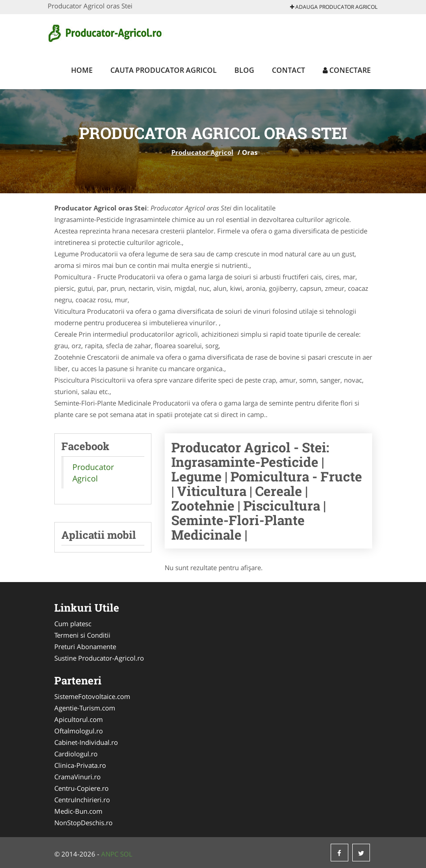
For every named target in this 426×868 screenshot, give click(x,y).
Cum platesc (73, 624)
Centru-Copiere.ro (81, 788)
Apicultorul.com (79, 719)
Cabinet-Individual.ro (86, 742)
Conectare (347, 70)
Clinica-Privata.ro (80, 765)
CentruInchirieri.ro (82, 800)
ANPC (110, 854)
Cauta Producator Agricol (164, 70)
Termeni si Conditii (82, 635)
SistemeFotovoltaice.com (92, 696)
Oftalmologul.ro (79, 731)
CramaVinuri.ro (77, 777)
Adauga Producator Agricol (334, 7)
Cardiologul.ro (76, 754)
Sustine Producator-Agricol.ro (99, 658)
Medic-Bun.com (78, 811)
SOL (126, 854)
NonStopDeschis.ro (83, 823)
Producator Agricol (202, 152)
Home (82, 70)
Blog (244, 70)
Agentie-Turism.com (85, 708)
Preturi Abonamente (85, 646)
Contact (288, 70)
